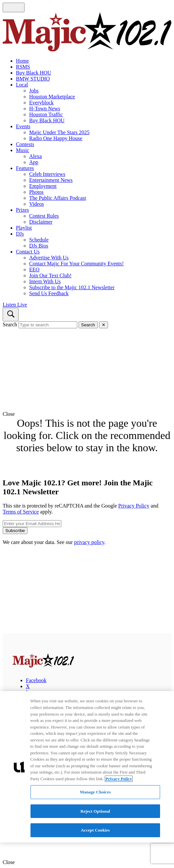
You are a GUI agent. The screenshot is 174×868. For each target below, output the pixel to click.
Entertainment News (51, 180)
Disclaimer (41, 222)
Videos (36, 204)
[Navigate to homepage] (87, 32)
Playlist (24, 228)
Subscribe (15, 531)
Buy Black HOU (34, 73)
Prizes (22, 210)
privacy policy (89, 542)
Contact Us (28, 252)
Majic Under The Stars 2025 (59, 132)
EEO (34, 270)
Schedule (39, 240)
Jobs (34, 91)
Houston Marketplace (52, 97)
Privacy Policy (134, 506)
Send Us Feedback (49, 293)
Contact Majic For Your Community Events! (76, 264)
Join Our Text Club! (50, 275)
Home (22, 61)
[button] (87, 414)
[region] (87, 767)
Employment (43, 186)
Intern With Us (45, 281)
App (34, 162)
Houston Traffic (46, 114)
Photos (36, 192)
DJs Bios (39, 246)
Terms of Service (21, 512)
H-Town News (45, 108)
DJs (20, 234)
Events (23, 126)
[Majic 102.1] (43, 666)
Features (25, 168)
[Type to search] (48, 325)
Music (23, 150)
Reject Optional (95, 811)
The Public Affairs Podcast (58, 198)
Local (22, 85)
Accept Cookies (95, 830)
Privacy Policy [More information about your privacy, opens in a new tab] (119, 779)
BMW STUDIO (33, 79)
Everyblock (41, 103)
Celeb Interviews (47, 174)
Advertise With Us (49, 258)
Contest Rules (44, 216)
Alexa (35, 156)
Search (10, 325)
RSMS (23, 67)
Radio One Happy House (56, 138)
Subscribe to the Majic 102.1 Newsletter (72, 287)
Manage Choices (95, 792)
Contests (25, 144)
